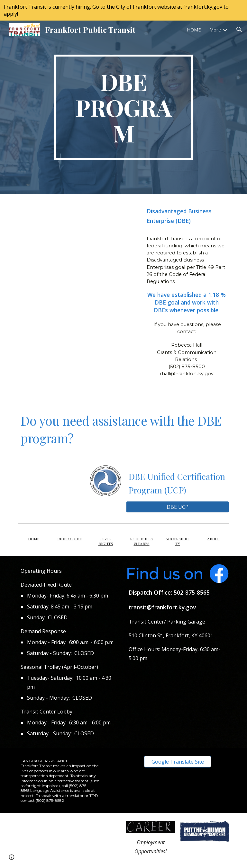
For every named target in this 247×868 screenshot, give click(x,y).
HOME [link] (194, 30)
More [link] (215, 30)
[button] (239, 30)
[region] (123, 10)
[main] (123, 107)
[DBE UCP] (177, 507)
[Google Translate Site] (177, 762)
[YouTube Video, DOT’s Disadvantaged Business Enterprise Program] (78, 237)
